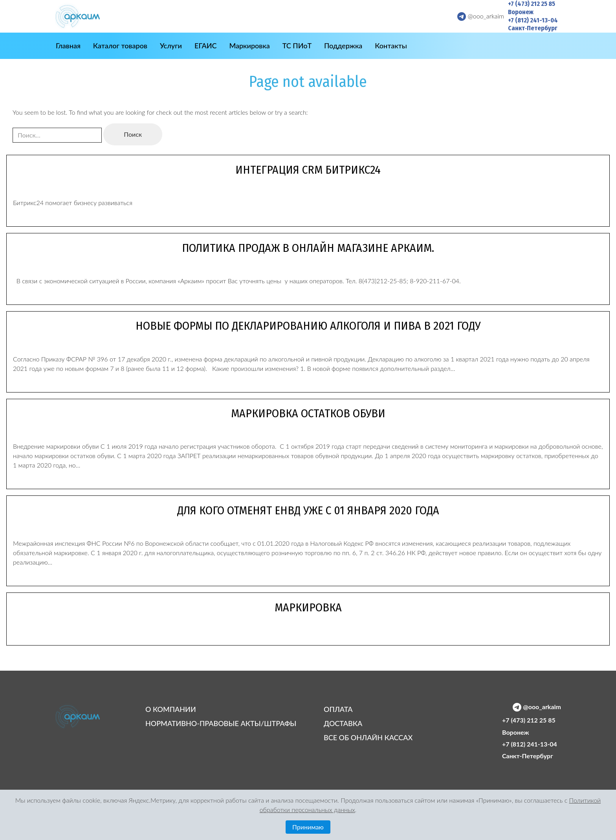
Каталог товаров (120, 46)
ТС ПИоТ (297, 46)
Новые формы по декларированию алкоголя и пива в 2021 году (308, 326)
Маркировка (249, 46)
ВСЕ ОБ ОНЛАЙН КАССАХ (368, 737)
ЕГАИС (205, 46)
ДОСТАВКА (343, 723)
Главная (68, 46)
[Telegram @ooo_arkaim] (478, 16)
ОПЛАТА (338, 709)
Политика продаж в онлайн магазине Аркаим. (308, 248)
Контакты (391, 46)
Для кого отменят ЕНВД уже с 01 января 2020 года (308, 510)
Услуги (171, 46)
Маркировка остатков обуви (308, 413)
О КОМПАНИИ (171, 709)
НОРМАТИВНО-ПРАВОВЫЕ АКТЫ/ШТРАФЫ (221, 723)
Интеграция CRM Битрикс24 (308, 170)
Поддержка (343, 46)
